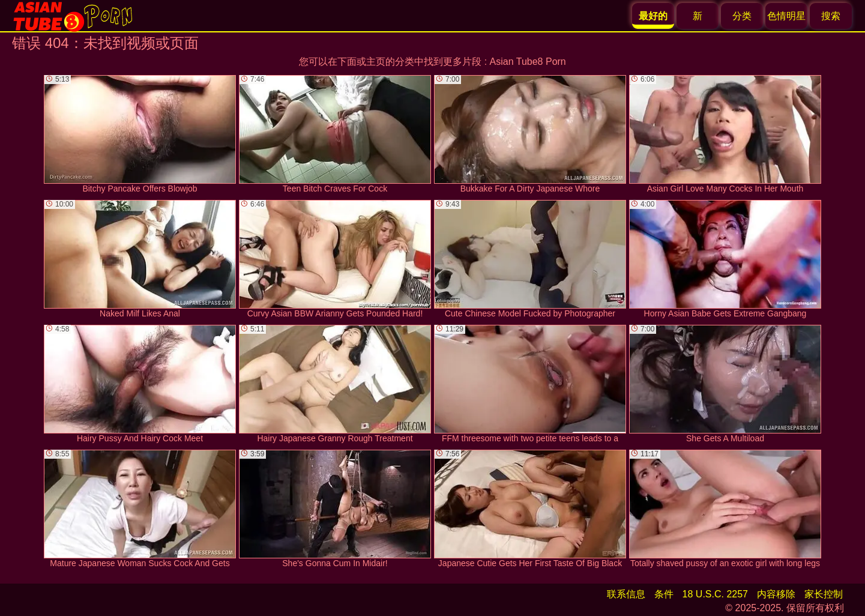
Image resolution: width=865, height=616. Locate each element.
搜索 (831, 16)
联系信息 (626, 594)
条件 (664, 594)
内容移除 (776, 594)
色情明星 (786, 16)
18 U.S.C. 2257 (715, 594)
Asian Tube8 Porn (528, 62)
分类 (742, 16)
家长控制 (824, 594)
